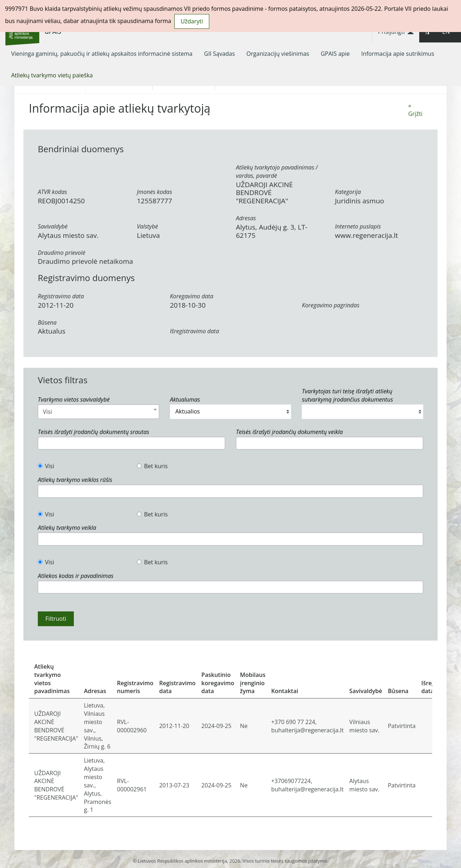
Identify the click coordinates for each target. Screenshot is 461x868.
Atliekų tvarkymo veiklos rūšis (75, 480)
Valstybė (147, 226)
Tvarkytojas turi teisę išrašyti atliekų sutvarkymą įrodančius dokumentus (347, 395)
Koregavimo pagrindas (330, 305)
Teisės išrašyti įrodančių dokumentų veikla (289, 432)
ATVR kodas (52, 192)
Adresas (246, 218)
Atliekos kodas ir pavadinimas (76, 576)
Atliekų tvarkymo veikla (67, 528)
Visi (46, 466)
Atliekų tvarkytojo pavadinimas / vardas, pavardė (277, 171)
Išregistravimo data (195, 331)
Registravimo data (61, 296)
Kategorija (348, 192)
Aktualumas (185, 399)
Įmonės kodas (155, 192)
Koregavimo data (192, 296)
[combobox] (99, 412)
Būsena (47, 322)
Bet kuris (152, 466)
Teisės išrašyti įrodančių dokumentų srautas (93, 432)
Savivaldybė (53, 226)
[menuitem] (102, 54)
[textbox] (42, 443)
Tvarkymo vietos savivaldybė (74, 399)
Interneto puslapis (358, 226)
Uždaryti (192, 21)
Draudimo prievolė (62, 253)
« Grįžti (415, 110)
